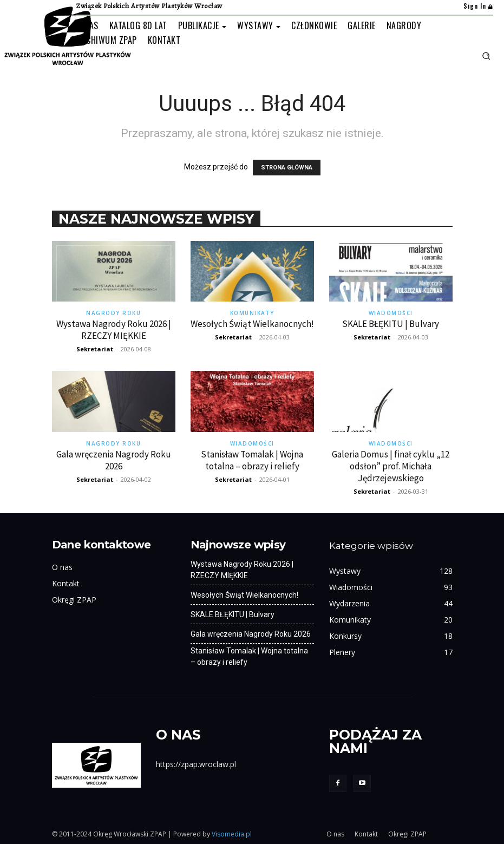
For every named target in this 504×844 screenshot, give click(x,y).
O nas (62, 567)
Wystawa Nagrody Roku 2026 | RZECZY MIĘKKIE (114, 330)
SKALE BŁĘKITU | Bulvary (391, 324)
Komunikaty (252, 313)
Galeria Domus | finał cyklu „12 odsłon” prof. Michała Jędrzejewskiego (391, 466)
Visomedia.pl (232, 834)
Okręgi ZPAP (74, 600)
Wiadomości (391, 313)
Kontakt (66, 583)
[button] (486, 56)
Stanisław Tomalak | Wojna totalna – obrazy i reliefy (252, 460)
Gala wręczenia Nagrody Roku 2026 (114, 460)
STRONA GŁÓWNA (287, 168)
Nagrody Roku (113, 313)
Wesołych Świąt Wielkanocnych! (252, 324)
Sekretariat (95, 349)
